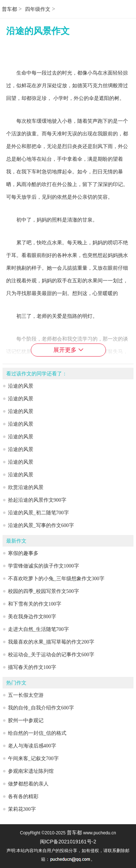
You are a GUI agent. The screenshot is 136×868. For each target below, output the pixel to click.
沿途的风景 (21, 386)
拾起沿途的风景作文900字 (37, 500)
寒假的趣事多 (23, 553)
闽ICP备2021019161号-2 (68, 842)
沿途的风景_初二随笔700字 (38, 513)
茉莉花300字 (22, 809)
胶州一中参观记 (26, 720)
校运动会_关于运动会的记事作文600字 (51, 655)
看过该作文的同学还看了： (37, 374)
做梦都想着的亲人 (28, 784)
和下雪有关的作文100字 (35, 604)
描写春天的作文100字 (32, 667)
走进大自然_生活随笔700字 (38, 629)
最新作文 (16, 541)
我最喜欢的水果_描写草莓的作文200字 (51, 642)
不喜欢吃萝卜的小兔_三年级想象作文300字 (56, 579)
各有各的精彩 (23, 797)
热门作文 (16, 683)
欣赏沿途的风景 (26, 487)
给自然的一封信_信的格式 (37, 733)
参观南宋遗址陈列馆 (31, 771)
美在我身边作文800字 (32, 617)
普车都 (9, 9)
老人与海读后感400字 (32, 746)
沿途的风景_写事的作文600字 (41, 525)
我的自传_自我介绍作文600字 (41, 708)
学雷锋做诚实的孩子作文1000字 (44, 566)
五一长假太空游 (26, 695)
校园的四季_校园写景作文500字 (44, 591)
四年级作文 (38, 9)
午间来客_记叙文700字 (33, 759)
